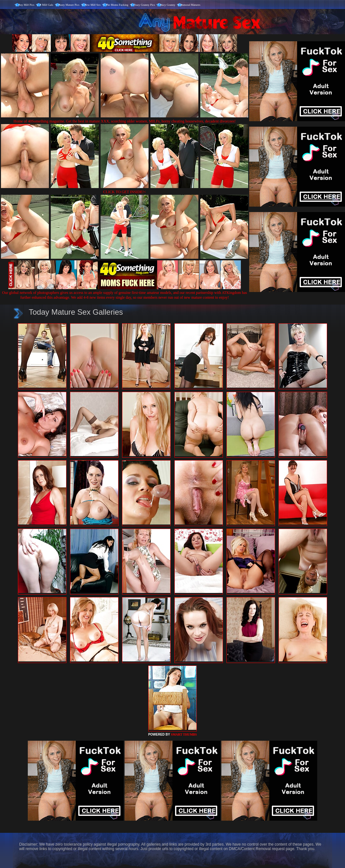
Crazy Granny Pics (144, 5)
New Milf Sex (92, 5)
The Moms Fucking (117, 5)
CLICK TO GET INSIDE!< (125, 192)
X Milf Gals (46, 5)
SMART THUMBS (184, 734)
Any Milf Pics (26, 5)
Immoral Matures (190, 5)
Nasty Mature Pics (69, 5)
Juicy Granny (168, 5)
